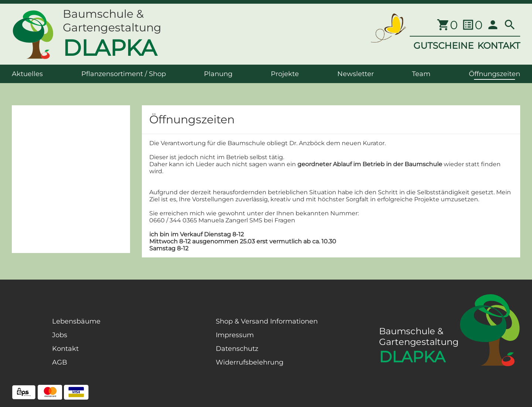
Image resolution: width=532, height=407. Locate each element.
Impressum (235, 335)
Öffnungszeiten (495, 74)
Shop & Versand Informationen (267, 321)
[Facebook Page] (24, 355)
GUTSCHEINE (444, 46)
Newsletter (356, 74)
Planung (218, 74)
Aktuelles (27, 74)
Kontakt (65, 349)
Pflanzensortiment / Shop (124, 74)
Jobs (60, 335)
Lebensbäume (76, 321)
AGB (60, 362)
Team (421, 74)
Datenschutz (237, 349)
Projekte (285, 74)
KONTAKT (499, 46)
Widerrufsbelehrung (250, 362)
